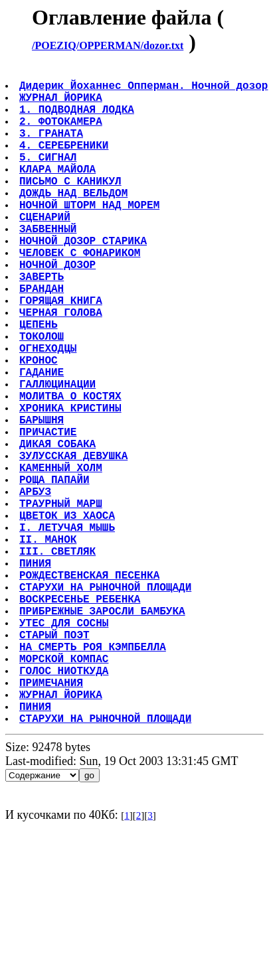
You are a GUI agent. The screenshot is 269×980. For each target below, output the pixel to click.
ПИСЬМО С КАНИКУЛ (72, 207)
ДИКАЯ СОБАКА (59, 528)
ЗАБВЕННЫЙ (49, 265)
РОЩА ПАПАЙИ (56, 572)
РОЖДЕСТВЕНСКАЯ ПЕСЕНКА (91, 689)
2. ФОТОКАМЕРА (62, 134)
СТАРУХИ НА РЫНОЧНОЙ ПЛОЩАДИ (107, 703)
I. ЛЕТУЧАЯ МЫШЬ (68, 630)
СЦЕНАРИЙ (46, 251)
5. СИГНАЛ (49, 178)
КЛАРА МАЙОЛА (59, 192)
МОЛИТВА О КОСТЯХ (72, 470)
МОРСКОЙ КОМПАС (65, 791)
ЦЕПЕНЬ (40, 382)
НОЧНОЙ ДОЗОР (59, 309)
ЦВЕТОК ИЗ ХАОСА (68, 616)
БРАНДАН (43, 338)
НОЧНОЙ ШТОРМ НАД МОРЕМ (91, 236)
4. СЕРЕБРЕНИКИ (65, 163)
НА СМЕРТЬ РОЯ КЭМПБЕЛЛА (94, 776)
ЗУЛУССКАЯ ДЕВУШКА (75, 543)
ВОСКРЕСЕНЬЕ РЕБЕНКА (81, 718)
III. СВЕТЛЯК (59, 660)
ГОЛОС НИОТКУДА (65, 805)
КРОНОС (40, 426)
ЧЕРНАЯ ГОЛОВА (62, 368)
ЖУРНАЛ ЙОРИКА (62, 105)
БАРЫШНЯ (43, 499)
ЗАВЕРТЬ (43, 324)
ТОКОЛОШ (43, 397)
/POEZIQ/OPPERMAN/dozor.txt (108, 45)
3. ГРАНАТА (52, 149)
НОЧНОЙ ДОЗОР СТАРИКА (84, 280)
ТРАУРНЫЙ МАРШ (62, 601)
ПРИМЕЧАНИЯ (52, 820)
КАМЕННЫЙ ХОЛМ (62, 557)
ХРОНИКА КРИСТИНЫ (72, 484)
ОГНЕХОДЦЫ (49, 411)
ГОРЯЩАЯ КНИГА (62, 353)
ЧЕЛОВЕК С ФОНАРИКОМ (81, 295)
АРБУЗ (37, 587)
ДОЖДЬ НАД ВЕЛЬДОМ (75, 222)
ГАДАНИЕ (43, 441)
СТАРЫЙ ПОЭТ (56, 762)
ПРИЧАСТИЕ (49, 514)
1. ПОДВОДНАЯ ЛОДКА (78, 119)
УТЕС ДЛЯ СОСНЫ (65, 747)
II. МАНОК (49, 645)
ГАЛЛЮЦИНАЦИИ (59, 455)
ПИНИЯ (37, 674)
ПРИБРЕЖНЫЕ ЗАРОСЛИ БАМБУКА (104, 733)
